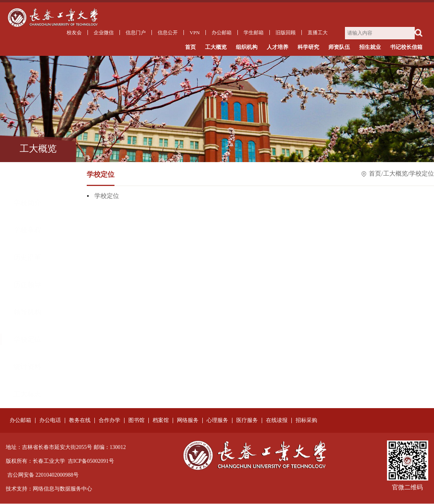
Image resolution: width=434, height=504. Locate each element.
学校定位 (27, 313)
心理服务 (217, 421)
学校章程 (27, 204)
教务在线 (80, 421)
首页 (190, 48)
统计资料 (27, 340)
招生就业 (370, 48)
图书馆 (136, 421)
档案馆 (161, 421)
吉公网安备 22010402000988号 (43, 475)
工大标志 (27, 368)
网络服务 (188, 421)
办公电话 (50, 421)
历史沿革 (27, 231)
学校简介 (27, 176)
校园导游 (27, 395)
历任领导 (27, 258)
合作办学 (109, 421)
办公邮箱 (20, 421)
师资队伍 (339, 48)
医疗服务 (247, 421)
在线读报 (277, 421)
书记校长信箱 (406, 48)
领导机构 (27, 286)
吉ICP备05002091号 (91, 461)
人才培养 (278, 48)
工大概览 (216, 48)
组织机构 (247, 48)
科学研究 (308, 48)
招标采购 (306, 421)
